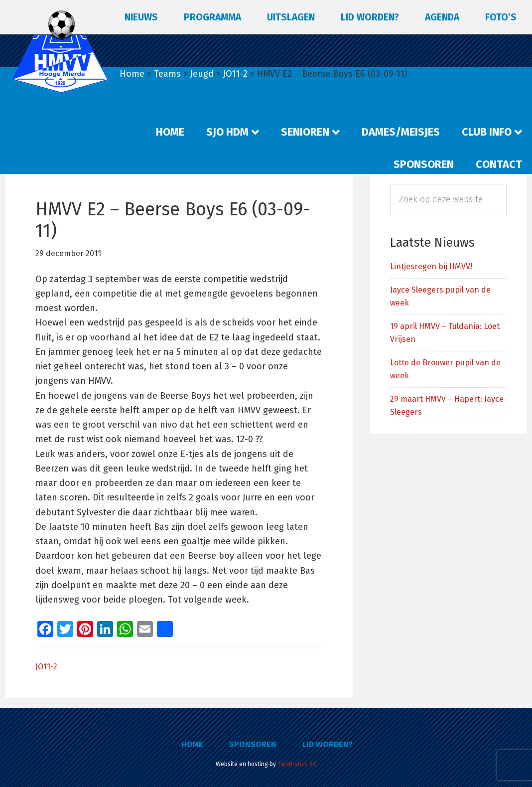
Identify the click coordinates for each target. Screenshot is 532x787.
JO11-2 (46, 667)
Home (192, 744)
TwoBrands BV (297, 764)
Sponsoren (253, 744)
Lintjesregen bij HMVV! (431, 266)
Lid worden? (328, 744)
